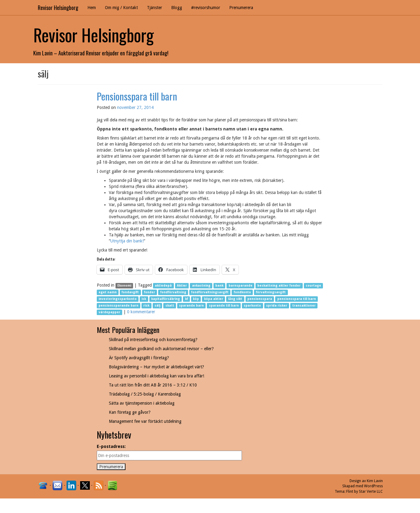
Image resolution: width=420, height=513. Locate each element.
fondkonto (242, 292)
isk (144, 299)
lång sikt (235, 299)
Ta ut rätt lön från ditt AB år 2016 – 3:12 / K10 (153, 385)
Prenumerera (241, 8)
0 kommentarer (141, 312)
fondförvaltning (173, 292)
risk (146, 306)
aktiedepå (163, 286)
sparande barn (191, 306)
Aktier (182, 286)
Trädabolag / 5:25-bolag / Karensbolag (145, 394)
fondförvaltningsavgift (210, 292)
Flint (350, 492)
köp (196, 299)
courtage (313, 286)
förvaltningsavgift (271, 292)
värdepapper (109, 312)
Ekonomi (124, 286)
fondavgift (130, 292)
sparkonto (252, 306)
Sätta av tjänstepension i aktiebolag (142, 403)
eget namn (108, 292)
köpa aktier (214, 299)
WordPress (373, 486)
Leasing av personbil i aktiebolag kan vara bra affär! (156, 376)
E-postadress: (111, 446)
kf (187, 299)
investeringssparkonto (118, 299)
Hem (92, 8)
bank (219, 286)
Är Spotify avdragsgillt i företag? (139, 358)
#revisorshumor (206, 8)
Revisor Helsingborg (58, 8)
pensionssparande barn (119, 306)
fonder (150, 292)
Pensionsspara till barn (137, 96)
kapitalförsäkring (166, 299)
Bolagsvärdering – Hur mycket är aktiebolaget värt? (156, 367)
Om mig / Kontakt (121, 8)
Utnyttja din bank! (127, 241)
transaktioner (304, 306)
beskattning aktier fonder (279, 286)
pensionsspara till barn (297, 299)
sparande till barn (224, 306)
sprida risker (277, 306)
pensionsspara (260, 299)
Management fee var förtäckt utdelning (145, 421)
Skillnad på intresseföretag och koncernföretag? (153, 340)
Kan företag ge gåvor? (130, 412)
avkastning (201, 286)
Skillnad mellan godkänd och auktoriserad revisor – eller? (161, 349)
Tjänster (155, 8)
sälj (157, 306)
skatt (170, 306)
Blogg (177, 8)
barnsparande (241, 286)
